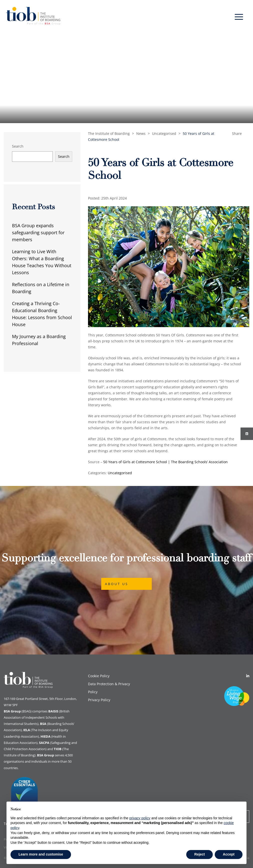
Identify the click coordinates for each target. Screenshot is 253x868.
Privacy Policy (99, 700)
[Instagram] (247, 434)
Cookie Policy (99, 676)
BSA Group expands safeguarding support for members (38, 232)
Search (18, 146)
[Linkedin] (248, 676)
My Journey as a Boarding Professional (39, 340)
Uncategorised (120, 473)
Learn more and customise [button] (41, 854)
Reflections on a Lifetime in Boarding (41, 288)
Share (237, 133)
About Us (117, 584)
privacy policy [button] (140, 818)
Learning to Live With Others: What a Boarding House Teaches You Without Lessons (42, 262)
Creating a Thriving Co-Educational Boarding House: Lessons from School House (42, 314)
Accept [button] (229, 854)
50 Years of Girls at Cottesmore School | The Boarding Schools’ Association (165, 462)
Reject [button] (199, 854)
